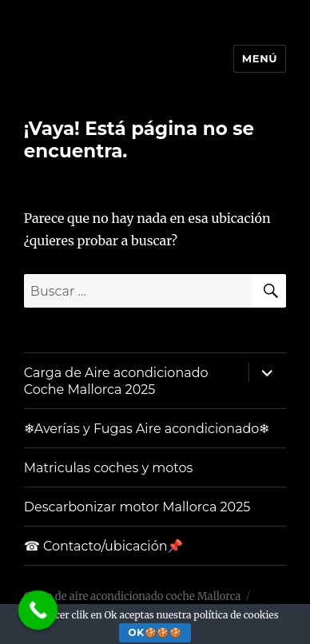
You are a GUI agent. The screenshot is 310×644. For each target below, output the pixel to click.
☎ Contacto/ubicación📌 (104, 546)
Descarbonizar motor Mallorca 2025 (137, 507)
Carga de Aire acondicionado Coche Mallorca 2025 (116, 381)
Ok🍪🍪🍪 (155, 632)
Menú (260, 58)
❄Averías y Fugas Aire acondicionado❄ (147, 429)
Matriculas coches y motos (109, 468)
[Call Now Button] (38, 610)
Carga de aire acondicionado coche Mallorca (132, 596)
